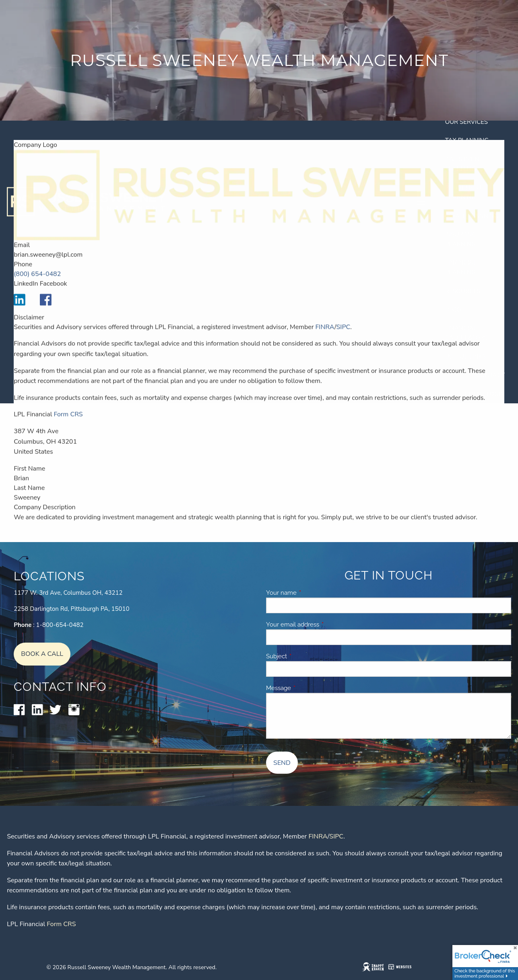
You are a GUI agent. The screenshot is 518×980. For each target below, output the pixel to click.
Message (307, 688)
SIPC (343, 335)
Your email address (321, 625)
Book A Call (42, 654)
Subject (305, 656)
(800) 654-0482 (37, 281)
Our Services (466, 122)
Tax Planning (467, 140)
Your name (310, 593)
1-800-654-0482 (60, 625)
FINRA (325, 335)
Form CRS (68, 422)
